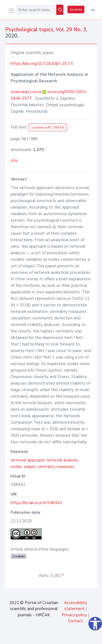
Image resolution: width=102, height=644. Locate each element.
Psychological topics (29, 30)
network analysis (62, 460)
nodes (16, 467)
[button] (92, 10)
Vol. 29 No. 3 (71, 30)
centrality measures (56, 467)
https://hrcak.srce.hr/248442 (36, 503)
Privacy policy (74, 615)
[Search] (60, 10)
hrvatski (76, 10)
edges (30, 467)
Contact (75, 621)
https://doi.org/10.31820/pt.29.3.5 (42, 64)
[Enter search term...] (36, 10)
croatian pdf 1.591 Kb (48, 127)
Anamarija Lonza (26, 92)
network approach (28, 460)
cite (14, 161)
